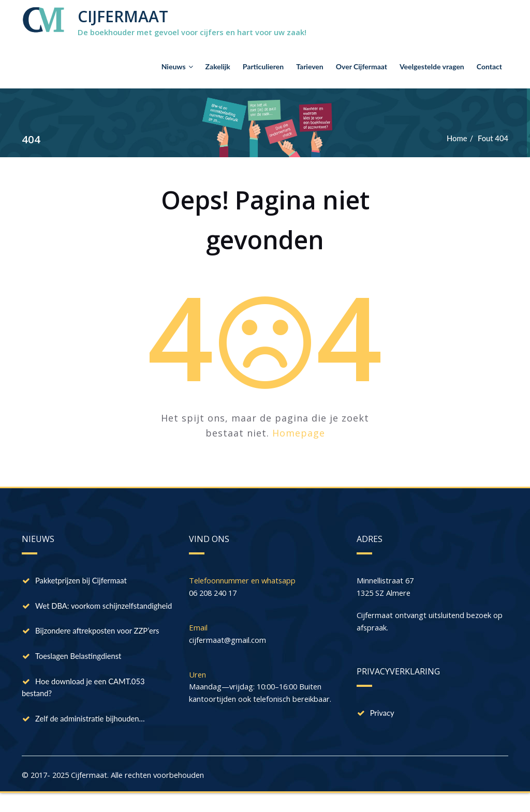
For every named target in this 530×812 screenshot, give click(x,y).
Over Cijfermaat (362, 66)
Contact (489, 66)
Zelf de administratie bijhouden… (91, 735)
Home (456, 138)
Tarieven (310, 66)
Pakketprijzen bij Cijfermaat (82, 581)
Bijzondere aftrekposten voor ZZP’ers (98, 645)
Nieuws (177, 66)
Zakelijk (218, 66)
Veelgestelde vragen (432, 66)
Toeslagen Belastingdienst (79, 671)
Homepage (299, 433)
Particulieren (263, 66)
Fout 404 (493, 138)
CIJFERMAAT (123, 16)
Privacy (382, 714)
